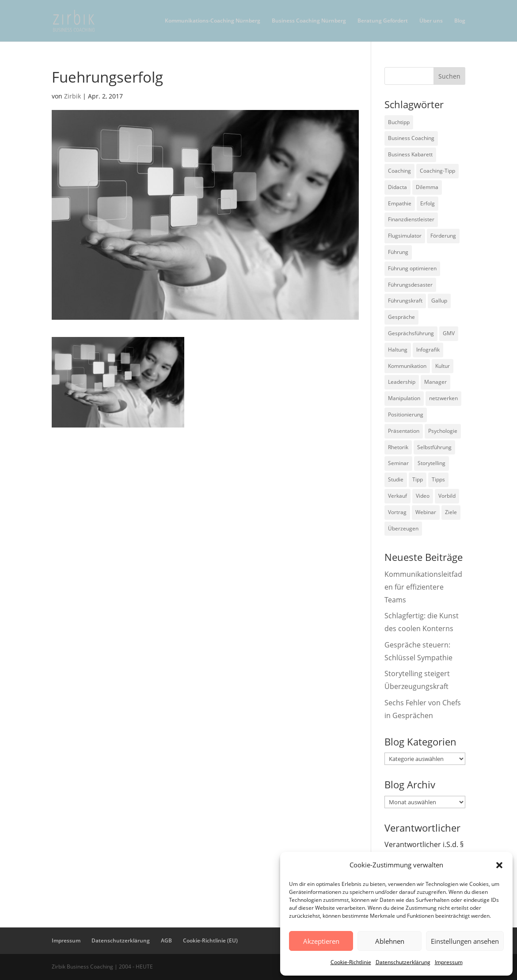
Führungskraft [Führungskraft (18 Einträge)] (405, 301)
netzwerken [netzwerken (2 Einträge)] (443, 398)
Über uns (431, 21)
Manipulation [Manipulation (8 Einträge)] (404, 398)
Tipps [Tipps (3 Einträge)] (438, 479)
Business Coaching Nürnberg (309, 21)
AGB (166, 940)
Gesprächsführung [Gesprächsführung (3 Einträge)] (411, 333)
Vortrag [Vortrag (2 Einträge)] (397, 512)
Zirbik (72, 96)
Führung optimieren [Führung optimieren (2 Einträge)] (412, 268)
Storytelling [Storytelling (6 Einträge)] (431, 463)
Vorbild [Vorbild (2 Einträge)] (447, 496)
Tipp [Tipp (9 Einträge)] (418, 479)
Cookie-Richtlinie (351, 962)
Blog (460, 21)
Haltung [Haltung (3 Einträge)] (398, 350)
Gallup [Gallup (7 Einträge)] (439, 301)
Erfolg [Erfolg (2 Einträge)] (428, 203)
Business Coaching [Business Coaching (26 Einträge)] (411, 138)
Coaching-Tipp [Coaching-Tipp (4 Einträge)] (437, 171)
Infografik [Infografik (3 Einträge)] (428, 350)
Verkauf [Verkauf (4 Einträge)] (397, 496)
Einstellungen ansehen (465, 941)
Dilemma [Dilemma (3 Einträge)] (427, 187)
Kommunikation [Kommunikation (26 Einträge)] (407, 366)
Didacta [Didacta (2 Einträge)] (397, 187)
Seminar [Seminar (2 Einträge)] (398, 463)
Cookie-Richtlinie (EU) (210, 940)
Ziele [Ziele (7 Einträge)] (451, 512)
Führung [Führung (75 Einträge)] (398, 252)
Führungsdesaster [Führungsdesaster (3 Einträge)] (410, 285)
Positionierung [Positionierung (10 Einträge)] (406, 414)
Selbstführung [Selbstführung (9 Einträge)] (434, 447)
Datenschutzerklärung (403, 962)
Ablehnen (390, 941)
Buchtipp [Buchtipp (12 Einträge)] (399, 122)
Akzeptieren (321, 941)
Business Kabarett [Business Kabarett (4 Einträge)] (410, 154)
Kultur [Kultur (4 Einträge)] (443, 366)
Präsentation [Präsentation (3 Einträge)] (404, 431)
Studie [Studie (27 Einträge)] (396, 479)
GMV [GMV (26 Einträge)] (449, 333)
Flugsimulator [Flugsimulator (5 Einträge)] (405, 236)
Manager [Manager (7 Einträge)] (435, 382)
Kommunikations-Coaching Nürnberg (213, 21)
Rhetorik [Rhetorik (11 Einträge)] (398, 447)
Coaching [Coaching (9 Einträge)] (399, 171)
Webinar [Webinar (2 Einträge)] (426, 512)
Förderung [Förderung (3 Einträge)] (443, 236)
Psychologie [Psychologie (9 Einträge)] (443, 431)
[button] (499, 865)
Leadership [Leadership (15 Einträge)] (402, 382)
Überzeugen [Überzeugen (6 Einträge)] (403, 528)
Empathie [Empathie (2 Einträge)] (400, 203)
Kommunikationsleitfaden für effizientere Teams (423, 587)
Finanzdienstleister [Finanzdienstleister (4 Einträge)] (411, 219)
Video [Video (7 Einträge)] (423, 496)
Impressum (449, 962)
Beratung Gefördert (383, 21)
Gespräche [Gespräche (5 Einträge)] (401, 317)
